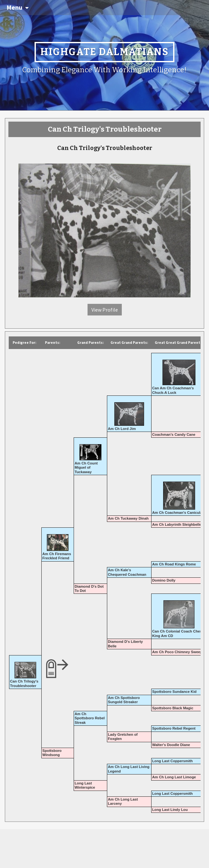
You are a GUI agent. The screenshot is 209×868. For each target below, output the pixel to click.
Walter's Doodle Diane (171, 745)
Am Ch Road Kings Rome (174, 564)
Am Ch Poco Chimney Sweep (177, 652)
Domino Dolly (164, 580)
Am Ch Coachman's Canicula (177, 513)
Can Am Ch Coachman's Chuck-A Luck (173, 390)
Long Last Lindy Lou (170, 810)
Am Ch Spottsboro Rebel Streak (90, 718)
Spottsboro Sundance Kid (174, 692)
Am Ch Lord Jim (122, 429)
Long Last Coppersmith (172, 761)
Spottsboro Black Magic (173, 708)
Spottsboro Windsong (52, 753)
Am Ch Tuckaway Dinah (128, 518)
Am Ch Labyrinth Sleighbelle (177, 524)
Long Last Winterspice (85, 785)
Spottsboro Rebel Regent (174, 728)
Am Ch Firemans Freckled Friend (57, 556)
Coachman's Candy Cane (174, 434)
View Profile (105, 310)
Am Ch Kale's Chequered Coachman (127, 572)
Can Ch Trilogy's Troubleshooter (24, 683)
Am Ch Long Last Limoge (174, 777)
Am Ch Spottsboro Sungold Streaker (124, 700)
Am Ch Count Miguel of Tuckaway (86, 468)
